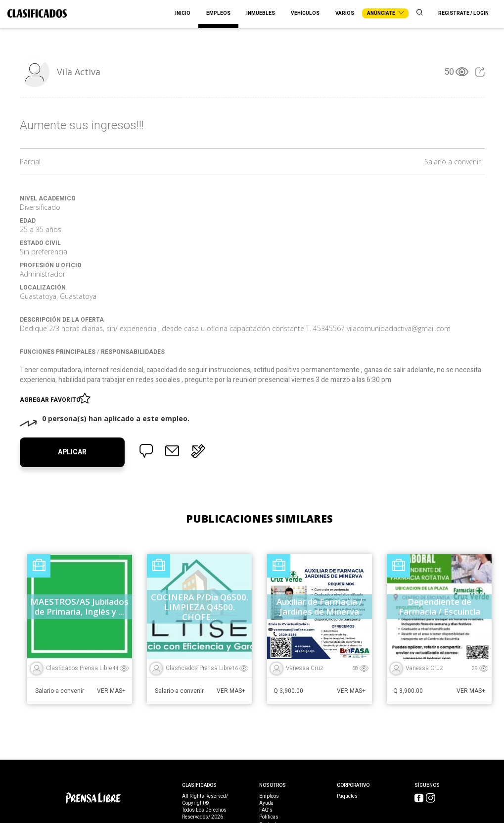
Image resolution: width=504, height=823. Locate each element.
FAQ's (266, 810)
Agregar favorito (52, 398)
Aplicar (72, 452)
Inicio (183, 13)
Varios (345, 13)
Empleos (218, 13)
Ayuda (266, 803)
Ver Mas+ (111, 691)
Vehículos (305, 13)
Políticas (269, 817)
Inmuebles (261, 13)
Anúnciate (385, 13)
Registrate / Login (463, 13)
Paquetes (347, 796)
